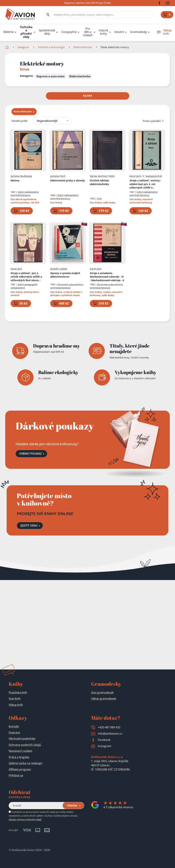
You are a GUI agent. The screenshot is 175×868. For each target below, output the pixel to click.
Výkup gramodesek (104, 699)
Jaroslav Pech (58, 176)
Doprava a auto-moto (50, 76)
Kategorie (23, 47)
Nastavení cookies (21, 751)
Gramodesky (139, 32)
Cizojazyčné (69, 32)
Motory (15, 180)
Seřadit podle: (20, 121)
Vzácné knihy (103, 32)
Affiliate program (20, 769)
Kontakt (14, 726)
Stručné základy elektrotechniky (99, 182)
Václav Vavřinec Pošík (102, 176)
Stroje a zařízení (147, 184)
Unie (99, 198)
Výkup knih (16, 705)
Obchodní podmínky (22, 739)
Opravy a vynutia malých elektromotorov (65, 275)
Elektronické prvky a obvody (68, 180)
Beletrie (9, 32)
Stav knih (15, 699)
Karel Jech (135, 176)
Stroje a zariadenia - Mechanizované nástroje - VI (107, 277)
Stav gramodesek (102, 692)
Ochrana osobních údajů (25, 745)
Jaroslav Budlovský (21, 176)
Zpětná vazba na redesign (26, 763)
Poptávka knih (18, 692)
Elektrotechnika (83, 47)
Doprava (14, 733)
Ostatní (119, 32)
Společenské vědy (47, 32)
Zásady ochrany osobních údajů (25, 819)
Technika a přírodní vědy (26, 32)
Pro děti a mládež (88, 32)
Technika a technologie (51, 47)
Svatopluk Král (154, 176)
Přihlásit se (16, 775)
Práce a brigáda (19, 757)
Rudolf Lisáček (59, 269)
